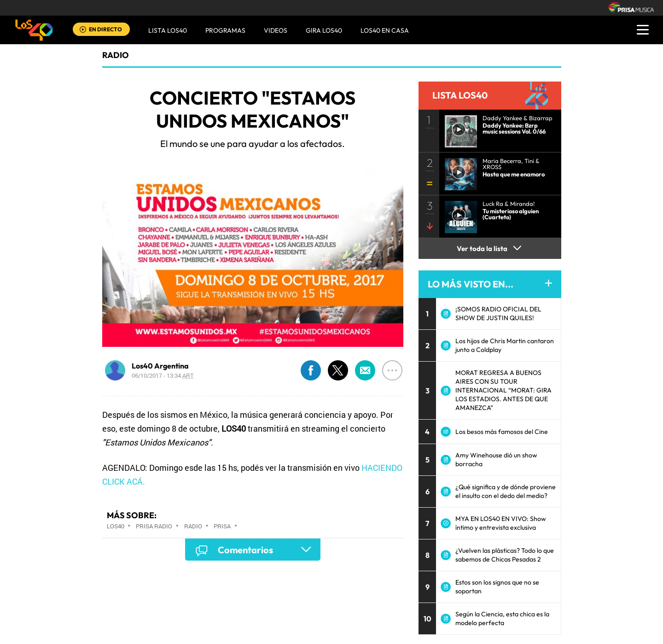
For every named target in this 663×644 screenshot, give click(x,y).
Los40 (116, 526)
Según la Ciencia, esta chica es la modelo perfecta (502, 618)
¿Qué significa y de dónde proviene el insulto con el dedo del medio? (506, 491)
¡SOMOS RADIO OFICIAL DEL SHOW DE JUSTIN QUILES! (498, 313)
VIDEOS (276, 30)
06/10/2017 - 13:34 (163, 375)
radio (116, 55)
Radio (193, 526)
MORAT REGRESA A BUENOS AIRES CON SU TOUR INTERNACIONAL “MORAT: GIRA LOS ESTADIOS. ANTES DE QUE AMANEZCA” (503, 390)
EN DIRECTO (105, 29)
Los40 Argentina (160, 366)
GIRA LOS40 (324, 30)
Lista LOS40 (168, 30)
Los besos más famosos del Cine (502, 432)
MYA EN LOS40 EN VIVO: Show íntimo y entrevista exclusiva (501, 523)
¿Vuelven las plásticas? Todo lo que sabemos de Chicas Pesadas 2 (505, 555)
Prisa (222, 526)
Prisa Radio (154, 526)
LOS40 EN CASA (385, 30)
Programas (225, 30)
